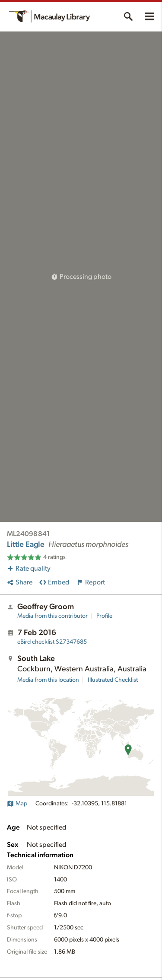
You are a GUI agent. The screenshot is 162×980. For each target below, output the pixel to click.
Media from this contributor (52, 616)
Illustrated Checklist (113, 680)
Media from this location (48, 680)
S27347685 (52, 642)
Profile (104, 616)
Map (17, 804)
